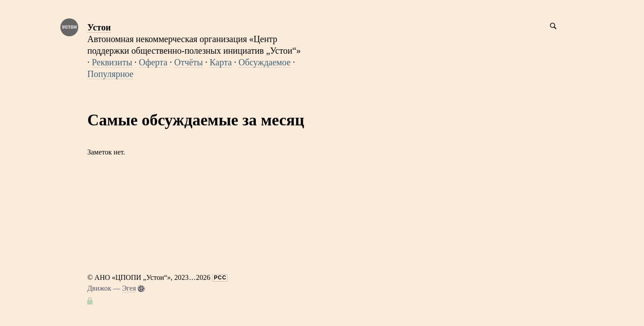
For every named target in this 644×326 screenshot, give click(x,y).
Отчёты (188, 62)
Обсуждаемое (265, 62)
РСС (220, 278)
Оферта (153, 62)
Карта (221, 62)
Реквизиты (112, 62)
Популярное (110, 74)
